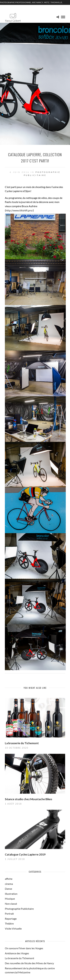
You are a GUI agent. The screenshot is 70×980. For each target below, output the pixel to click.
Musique (10, 899)
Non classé (11, 904)
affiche (9, 879)
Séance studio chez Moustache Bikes (28, 799)
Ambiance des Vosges (17, 953)
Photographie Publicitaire (19, 909)
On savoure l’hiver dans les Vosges (24, 948)
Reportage (11, 919)
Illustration (11, 894)
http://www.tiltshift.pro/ (19, 210)
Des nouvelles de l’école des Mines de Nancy (29, 963)
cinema (9, 884)
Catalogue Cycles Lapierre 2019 (25, 854)
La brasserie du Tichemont (22, 743)
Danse (8, 889)
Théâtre (9, 923)
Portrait (9, 914)
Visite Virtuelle (13, 928)
